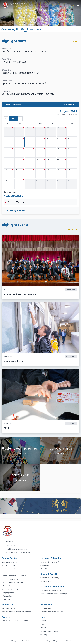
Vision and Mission (9, 562)
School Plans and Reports (13, 583)
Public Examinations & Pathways (54, 594)
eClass (43, 621)
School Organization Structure (14, 576)
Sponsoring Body (9, 565)
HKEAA (43, 628)
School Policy (8, 586)
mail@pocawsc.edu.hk (16, 549)
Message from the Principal (13, 569)
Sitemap (44, 635)
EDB (42, 624)
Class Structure (47, 569)
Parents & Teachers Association (15, 621)
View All (74, 42)
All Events (74, 230)
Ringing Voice (8, 593)
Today (13, 118)
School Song (7, 572)
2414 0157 (10, 541)
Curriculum (45, 565)
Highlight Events (8, 608)
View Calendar (69, 105)
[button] (25, 32)
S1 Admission (46, 608)
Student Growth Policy (50, 578)
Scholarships (46, 581)
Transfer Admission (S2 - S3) (52, 612)
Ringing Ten (8, 596)
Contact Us (7, 599)
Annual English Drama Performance (17, 612)
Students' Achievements (51, 590)
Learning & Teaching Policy (51, 562)
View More (20, 453)
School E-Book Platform (50, 631)
